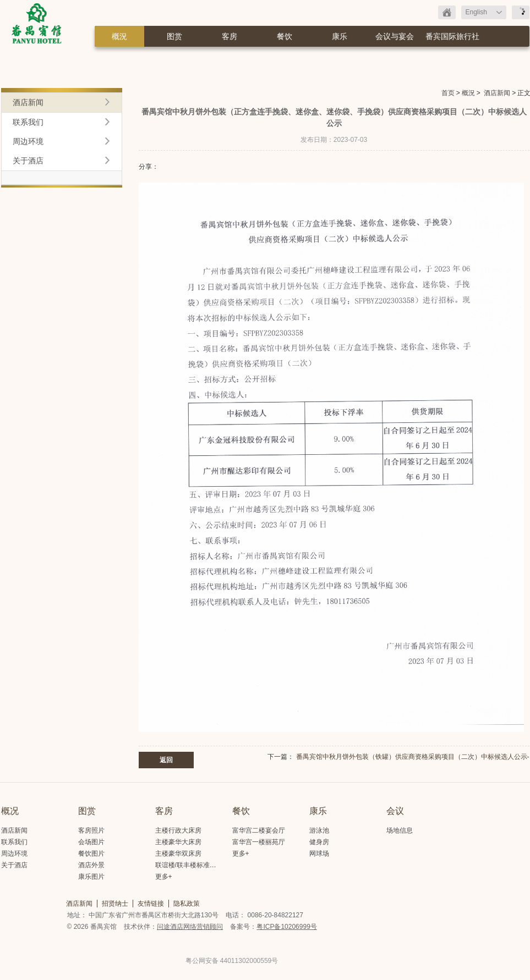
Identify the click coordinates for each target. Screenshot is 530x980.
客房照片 (91, 830)
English (476, 12)
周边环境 (28, 141)
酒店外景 (91, 865)
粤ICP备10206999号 (286, 927)
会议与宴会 (395, 36)
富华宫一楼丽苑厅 (259, 842)
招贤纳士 (115, 904)
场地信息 (400, 830)
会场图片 (91, 842)
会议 (395, 811)
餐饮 (285, 36)
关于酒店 (28, 161)
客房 (230, 36)
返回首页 (447, 12)
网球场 (319, 854)
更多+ (164, 877)
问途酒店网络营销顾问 (190, 927)
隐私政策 (187, 904)
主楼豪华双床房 (178, 854)
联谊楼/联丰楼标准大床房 (192, 865)
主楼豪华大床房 (178, 842)
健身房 (319, 842)
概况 (10, 811)
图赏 (174, 36)
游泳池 (319, 830)
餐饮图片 (91, 854)
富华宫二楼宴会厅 (259, 830)
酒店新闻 (497, 93)
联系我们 (28, 122)
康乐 (340, 36)
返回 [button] (166, 760)
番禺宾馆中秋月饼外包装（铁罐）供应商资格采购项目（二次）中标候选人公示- (413, 757)
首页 (448, 93)
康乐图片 (91, 877)
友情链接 (151, 904)
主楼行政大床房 (178, 830)
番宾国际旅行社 (452, 36)
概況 (119, 36)
